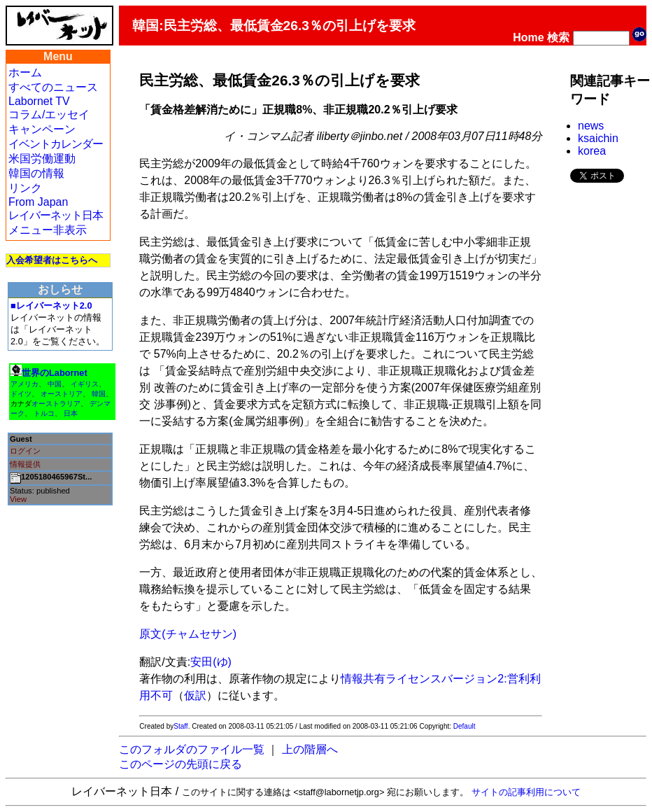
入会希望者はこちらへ (52, 260)
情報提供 (25, 464)
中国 (55, 384)
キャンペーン (42, 129)
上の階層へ (310, 749)
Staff (180, 726)
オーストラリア (56, 404)
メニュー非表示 (48, 230)
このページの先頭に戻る (180, 764)
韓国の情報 (36, 173)
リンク (25, 188)
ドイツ (21, 394)
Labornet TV (39, 101)
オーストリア (62, 394)
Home (528, 37)
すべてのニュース (53, 87)
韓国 (99, 394)
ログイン (25, 451)
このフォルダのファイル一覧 (192, 749)
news (591, 126)
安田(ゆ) (211, 662)
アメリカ (24, 384)
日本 (71, 413)
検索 (558, 37)
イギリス (85, 384)
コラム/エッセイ (49, 114)
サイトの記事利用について (526, 792)
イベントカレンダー (56, 144)
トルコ (44, 413)
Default (465, 726)
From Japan (38, 202)
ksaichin (598, 138)
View (18, 499)
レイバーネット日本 (56, 215)
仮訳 (195, 695)
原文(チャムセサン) (188, 634)
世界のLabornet (55, 373)
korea (592, 151)
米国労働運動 (42, 159)
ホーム (25, 72)
